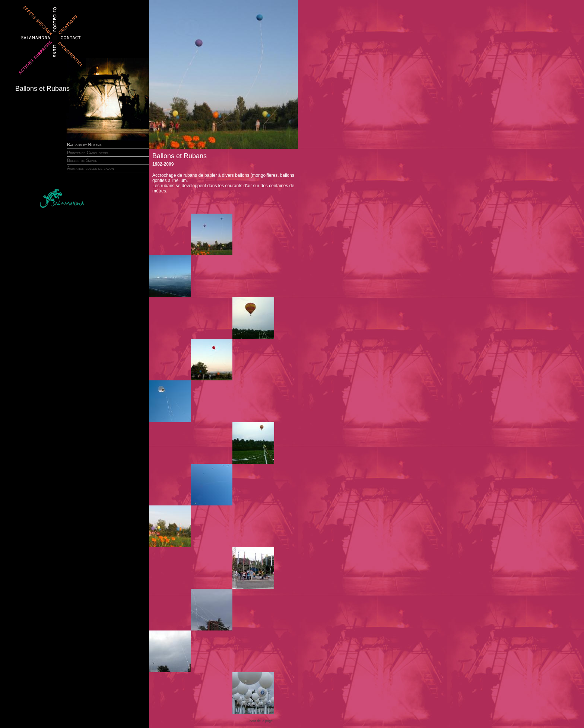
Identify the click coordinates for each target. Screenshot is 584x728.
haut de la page (261, 721)
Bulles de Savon (82, 160)
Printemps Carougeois (88, 153)
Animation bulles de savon (91, 168)
